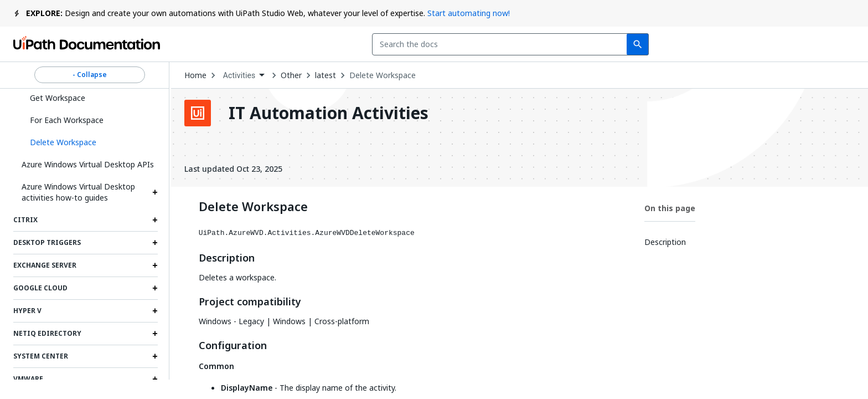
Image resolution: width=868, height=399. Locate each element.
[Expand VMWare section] (155, 379)
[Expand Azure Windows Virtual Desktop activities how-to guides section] (155, 192)
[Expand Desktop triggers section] (155, 243)
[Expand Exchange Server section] (155, 265)
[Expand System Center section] (155, 356)
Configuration (233, 346)
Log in (774, 44)
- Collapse (90, 75)
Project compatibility (250, 302)
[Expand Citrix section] (155, 220)
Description (227, 258)
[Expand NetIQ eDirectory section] (155, 334)
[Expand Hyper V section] (155, 311)
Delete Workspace (383, 75)
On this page (670, 208)
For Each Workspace (67, 120)
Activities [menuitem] (239, 75)
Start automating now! (469, 13)
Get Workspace (58, 98)
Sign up (829, 44)
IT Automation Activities (329, 113)
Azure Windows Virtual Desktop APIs (88, 164)
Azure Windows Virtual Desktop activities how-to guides (78, 192)
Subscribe (706, 44)
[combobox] (371, 44)
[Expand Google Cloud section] (155, 288)
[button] (90, 142)
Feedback (627, 44)
